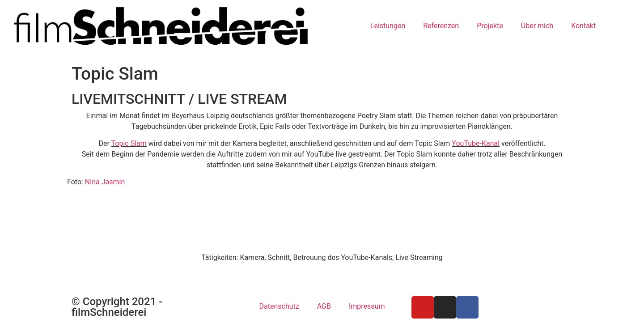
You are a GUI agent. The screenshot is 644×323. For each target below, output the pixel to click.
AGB (324, 306)
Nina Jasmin (105, 182)
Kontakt (583, 26)
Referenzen (441, 26)
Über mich (537, 26)
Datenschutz (279, 306)
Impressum (367, 306)
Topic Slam (129, 143)
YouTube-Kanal (476, 143)
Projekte (490, 26)
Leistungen (388, 26)
